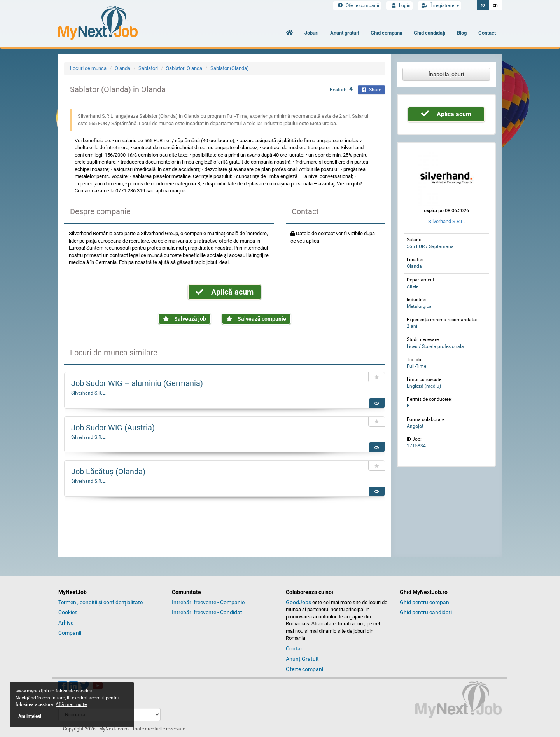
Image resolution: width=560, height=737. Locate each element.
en (495, 5)
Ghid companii (386, 33)
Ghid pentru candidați (426, 612)
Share (371, 90)
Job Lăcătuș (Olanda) (108, 472)
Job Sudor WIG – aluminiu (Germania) (137, 383)
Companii (70, 633)
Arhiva (66, 623)
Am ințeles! (30, 716)
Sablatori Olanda (184, 68)
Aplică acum (225, 292)
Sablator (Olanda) (230, 68)
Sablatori (148, 68)
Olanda (122, 68)
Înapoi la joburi (446, 74)
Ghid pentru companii (426, 602)
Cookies (68, 612)
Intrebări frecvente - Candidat (207, 612)
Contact (487, 33)
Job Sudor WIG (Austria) (113, 428)
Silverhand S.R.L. (88, 393)
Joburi (311, 33)
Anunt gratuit (345, 33)
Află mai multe (71, 704)
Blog (462, 33)
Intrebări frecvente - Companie (208, 602)
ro (483, 5)
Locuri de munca (88, 68)
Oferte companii (357, 5)
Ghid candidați (430, 33)
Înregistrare (439, 5)
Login (399, 5)
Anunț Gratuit (302, 659)
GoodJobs (298, 602)
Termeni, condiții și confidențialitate (101, 602)
